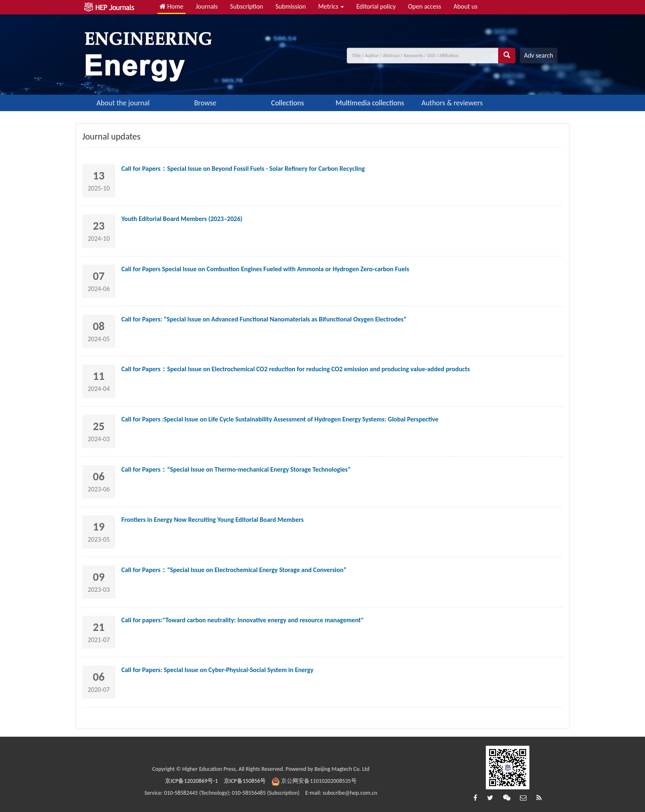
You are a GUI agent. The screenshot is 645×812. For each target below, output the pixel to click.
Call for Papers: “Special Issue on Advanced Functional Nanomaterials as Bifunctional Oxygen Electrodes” (264, 319)
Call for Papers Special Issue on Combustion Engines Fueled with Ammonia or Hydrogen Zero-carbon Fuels (265, 269)
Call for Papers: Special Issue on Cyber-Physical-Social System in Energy (217, 670)
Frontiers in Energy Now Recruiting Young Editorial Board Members (212, 520)
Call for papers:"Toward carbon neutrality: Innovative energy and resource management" (242, 620)
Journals (207, 6)
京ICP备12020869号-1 (191, 781)
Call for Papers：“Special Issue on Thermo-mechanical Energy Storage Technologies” (236, 469)
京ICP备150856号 (245, 781)
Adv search (539, 55)
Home (172, 6)
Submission (291, 6)
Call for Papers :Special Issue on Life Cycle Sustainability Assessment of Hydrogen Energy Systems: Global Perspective (280, 419)
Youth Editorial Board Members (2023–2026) (182, 219)
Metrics (331, 6)
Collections (288, 103)
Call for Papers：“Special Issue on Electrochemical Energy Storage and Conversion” (234, 570)
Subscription (246, 6)
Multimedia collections (370, 103)
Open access (425, 6)
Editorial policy (376, 6)
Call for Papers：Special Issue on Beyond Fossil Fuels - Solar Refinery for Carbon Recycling (243, 169)
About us (466, 6)
